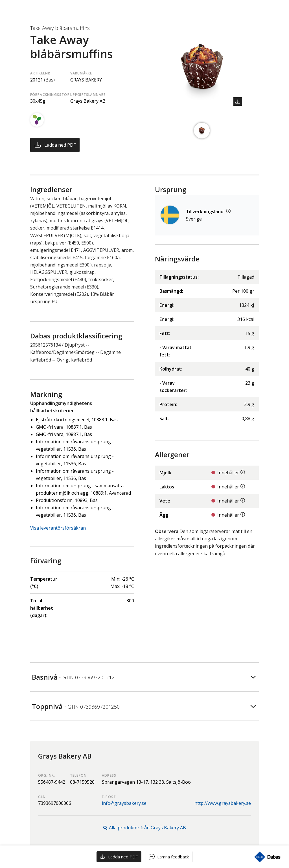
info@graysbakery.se (124, 803)
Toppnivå (76, 706)
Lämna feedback (173, 857)
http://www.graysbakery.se (223, 803)
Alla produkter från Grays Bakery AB (147, 828)
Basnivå (73, 677)
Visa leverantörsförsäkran (58, 528)
